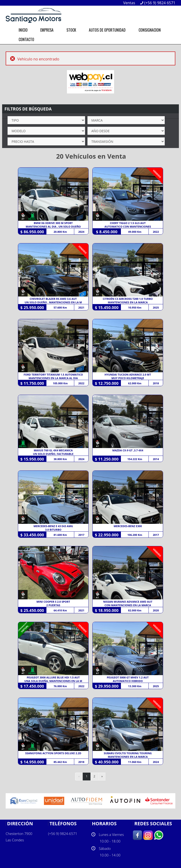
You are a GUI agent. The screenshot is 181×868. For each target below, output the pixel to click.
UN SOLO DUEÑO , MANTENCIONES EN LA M (53, 302)
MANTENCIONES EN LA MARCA (128, 302)
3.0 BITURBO (53, 530)
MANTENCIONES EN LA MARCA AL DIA (53, 378)
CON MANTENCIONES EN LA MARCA (128, 605)
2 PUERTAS (53, 605)
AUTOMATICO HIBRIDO (128, 681)
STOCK (71, 30)
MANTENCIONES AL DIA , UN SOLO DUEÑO (53, 227)
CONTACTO (26, 39)
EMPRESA (47, 30)
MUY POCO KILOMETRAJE (128, 378)
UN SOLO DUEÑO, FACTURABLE (53, 454)
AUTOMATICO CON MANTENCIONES (128, 227)
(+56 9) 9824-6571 (63, 834)
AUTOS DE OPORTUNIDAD (107, 30)
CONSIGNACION (150, 30)
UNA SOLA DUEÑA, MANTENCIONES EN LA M (53, 681)
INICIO (23, 30)
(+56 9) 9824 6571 (160, 3)
